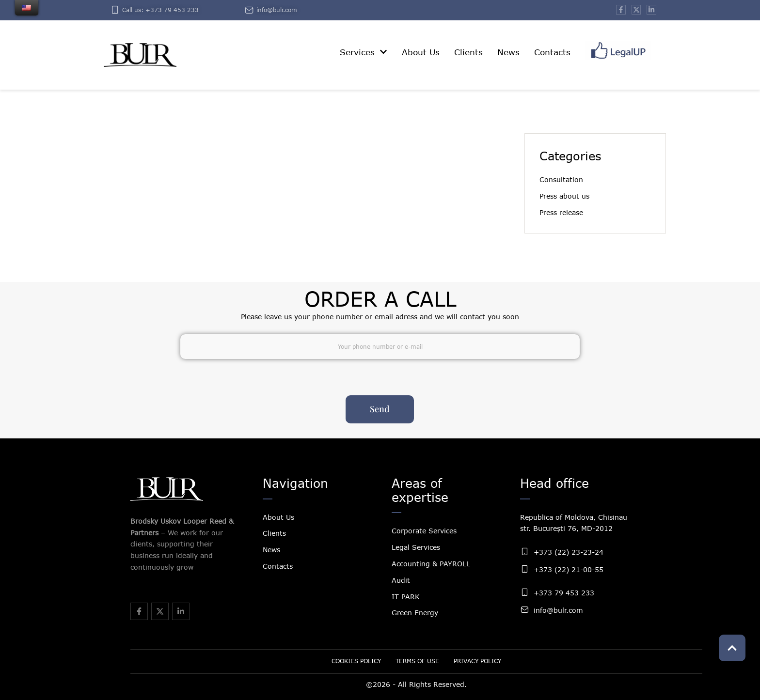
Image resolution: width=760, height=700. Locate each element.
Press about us (564, 196)
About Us (278, 517)
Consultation (561, 179)
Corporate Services (424, 531)
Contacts (278, 566)
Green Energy (415, 613)
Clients (274, 533)
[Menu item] (364, 53)
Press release (561, 212)
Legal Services (416, 547)
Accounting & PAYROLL (431, 564)
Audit (401, 580)
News (271, 550)
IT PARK (406, 597)
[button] (383, 52)
